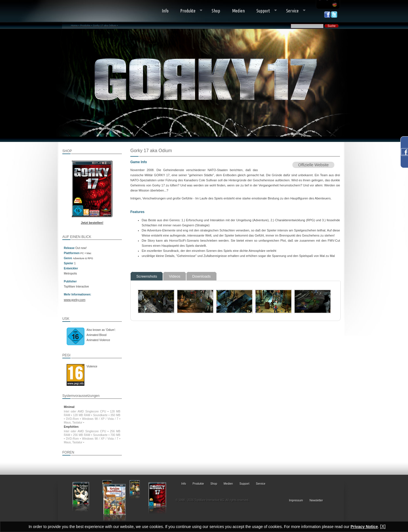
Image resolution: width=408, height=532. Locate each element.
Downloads (201, 276)
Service (293, 11)
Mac (89, 253)
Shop (216, 11)
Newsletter (316, 500)
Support (264, 11)
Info (165, 11)
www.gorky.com (75, 300)
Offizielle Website (313, 165)
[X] (383, 526)
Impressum (296, 500)
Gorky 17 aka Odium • (105, 25)
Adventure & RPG (83, 258)
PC (82, 253)
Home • (75, 25)
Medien (238, 11)
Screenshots (147, 276)
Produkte (189, 11)
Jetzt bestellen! (92, 223)
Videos (175, 276)
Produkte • (86, 25)
